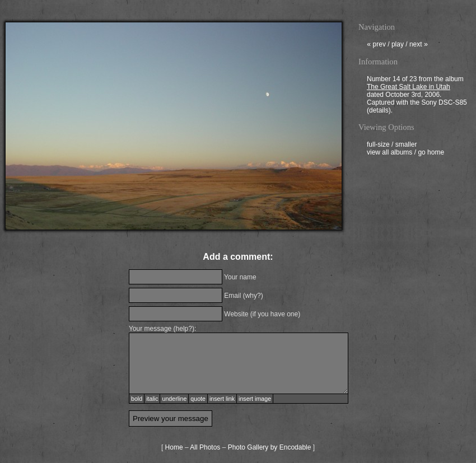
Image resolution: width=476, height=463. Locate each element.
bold (137, 399)
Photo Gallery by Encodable (270, 447)
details (379, 111)
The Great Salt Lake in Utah (409, 88)
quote (198, 399)
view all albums (389, 153)
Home (174, 447)
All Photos (205, 447)
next (419, 45)
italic (152, 399)
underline (174, 399)
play (398, 45)
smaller (406, 146)
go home (431, 153)
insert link (222, 399)
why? (253, 296)
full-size (378, 146)
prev (376, 45)
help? (184, 329)
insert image (255, 399)
